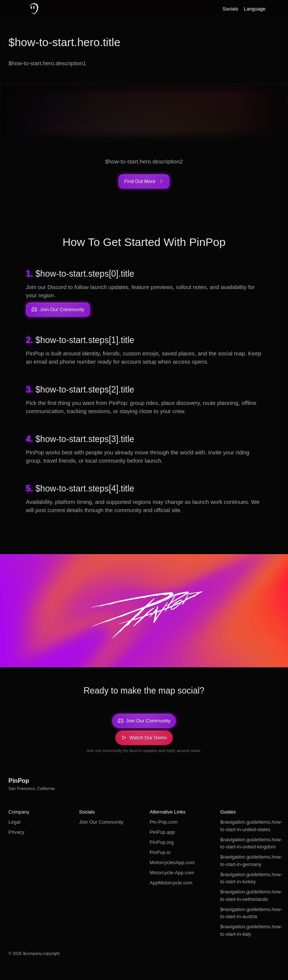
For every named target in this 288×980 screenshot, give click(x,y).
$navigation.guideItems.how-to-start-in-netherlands (250, 895)
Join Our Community (101, 822)
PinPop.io (160, 852)
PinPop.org (162, 842)
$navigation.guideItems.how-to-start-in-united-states (250, 826)
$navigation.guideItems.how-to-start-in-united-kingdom (250, 843)
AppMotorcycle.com (171, 883)
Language (255, 9)
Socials (230, 9)
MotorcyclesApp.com (172, 862)
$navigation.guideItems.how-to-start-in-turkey (250, 878)
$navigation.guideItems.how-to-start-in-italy (250, 930)
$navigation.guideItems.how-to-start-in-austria (250, 913)
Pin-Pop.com (163, 822)
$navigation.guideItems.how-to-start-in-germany (250, 861)
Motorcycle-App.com (172, 873)
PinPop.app (162, 832)
